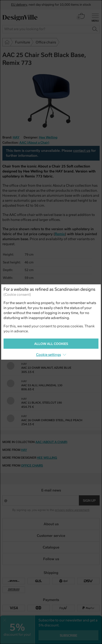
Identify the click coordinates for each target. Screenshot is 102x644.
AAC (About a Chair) (34, 143)
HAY (24, 450)
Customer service (51, 536)
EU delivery (19, 5)
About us (51, 524)
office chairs (32, 466)
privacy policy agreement (72, 510)
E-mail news (51, 490)
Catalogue (51, 547)
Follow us (51, 559)
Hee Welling (48, 137)
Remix (60, 234)
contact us (82, 151)
